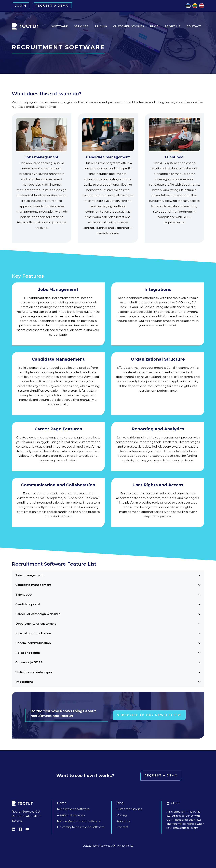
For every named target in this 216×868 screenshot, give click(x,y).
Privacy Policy (125, 846)
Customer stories (129, 26)
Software (60, 26)
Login (21, 6)
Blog (154, 26)
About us (173, 26)
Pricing (101, 26)
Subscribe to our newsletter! (149, 715)
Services (81, 26)
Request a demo (52, 6)
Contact (194, 26)
